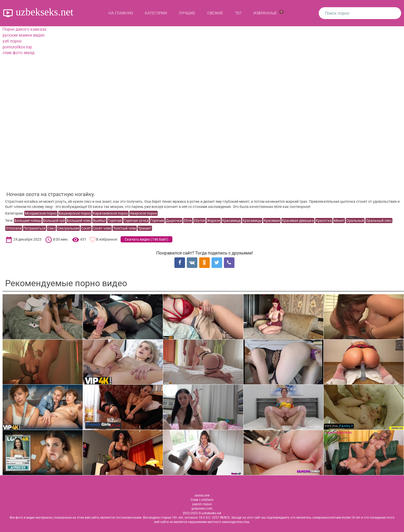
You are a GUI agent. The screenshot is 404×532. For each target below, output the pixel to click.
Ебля (188, 221)
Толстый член (125, 228)
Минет (339, 221)
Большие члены (28, 221)
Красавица (231, 221)
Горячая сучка (136, 221)
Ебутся (199, 221)
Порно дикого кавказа (24, 29)
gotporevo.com (202, 509)
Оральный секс (379, 221)
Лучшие (187, 13)
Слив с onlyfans (202, 500)
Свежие (215, 13)
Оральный (355, 221)
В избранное (107, 239)
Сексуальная (68, 228)
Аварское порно (144, 213)
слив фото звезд (19, 53)
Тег (238, 13)
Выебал (99, 221)
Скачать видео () (146, 239)
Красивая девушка (298, 221)
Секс (51, 228)
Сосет (86, 228)
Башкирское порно (75, 213)
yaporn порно (202, 504)
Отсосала (14, 228)
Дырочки (174, 221)
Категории (156, 13)
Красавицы (252, 221)
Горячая (115, 221)
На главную (121, 13)
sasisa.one (202, 495)
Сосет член (102, 228)
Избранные (269, 13)
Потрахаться (35, 228)
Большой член (79, 221)
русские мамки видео (24, 35)
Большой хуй (54, 221)
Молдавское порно (41, 213)
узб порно (12, 41)
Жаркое (214, 221)
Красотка (324, 221)
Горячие (157, 221)
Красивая (272, 221)
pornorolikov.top (17, 47)
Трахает (145, 228)
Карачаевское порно (110, 213)
